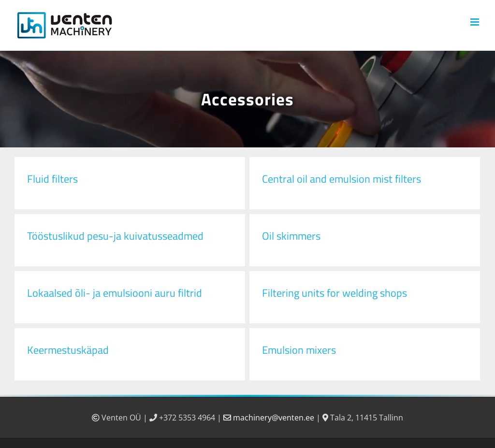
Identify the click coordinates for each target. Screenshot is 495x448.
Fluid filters (52, 179)
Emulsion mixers (299, 350)
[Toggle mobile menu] (475, 22)
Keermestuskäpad (68, 350)
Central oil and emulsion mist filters (342, 179)
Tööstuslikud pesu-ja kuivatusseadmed (115, 236)
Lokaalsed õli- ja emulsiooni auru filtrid (115, 293)
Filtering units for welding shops (335, 293)
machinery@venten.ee (270, 418)
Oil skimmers (291, 236)
